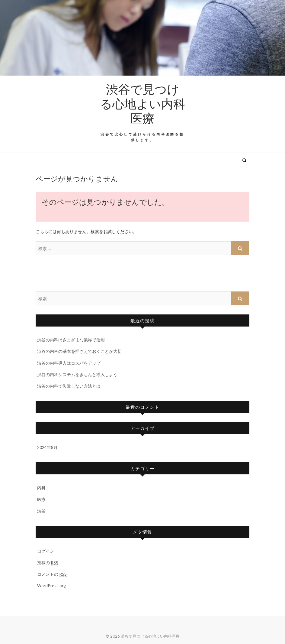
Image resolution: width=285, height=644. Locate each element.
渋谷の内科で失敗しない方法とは (69, 386)
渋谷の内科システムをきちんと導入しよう (77, 374)
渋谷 (41, 511)
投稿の (48, 563)
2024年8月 (47, 447)
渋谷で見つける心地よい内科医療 (143, 103)
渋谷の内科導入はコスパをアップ (69, 363)
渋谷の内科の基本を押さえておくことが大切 (79, 351)
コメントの (52, 574)
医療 (41, 499)
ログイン (46, 551)
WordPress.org (51, 585)
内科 (41, 488)
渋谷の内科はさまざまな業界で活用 (71, 340)
